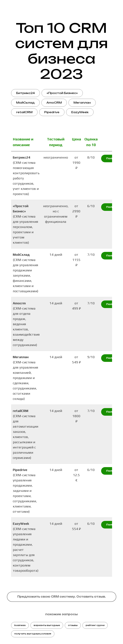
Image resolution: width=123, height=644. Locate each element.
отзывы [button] (73, 625)
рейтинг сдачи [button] (95, 625)
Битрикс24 (25, 93)
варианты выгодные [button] (47, 625)
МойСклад (25, 103)
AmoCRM (54, 103)
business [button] (20, 625)
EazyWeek (80, 112)
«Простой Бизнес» (62, 93)
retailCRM (24, 112)
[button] (62, 597)
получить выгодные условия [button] (33, 634)
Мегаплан (82, 103)
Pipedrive (52, 112)
